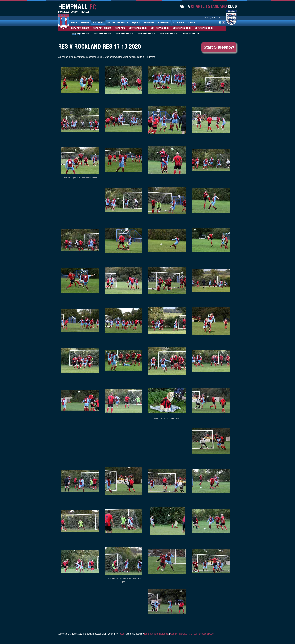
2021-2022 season (160, 28)
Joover (122, 634)
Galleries (98, 22)
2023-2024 (120, 28)
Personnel (164, 22)
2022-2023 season (138, 28)
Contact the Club (179, 634)
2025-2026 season (80, 28)
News (74, 22)
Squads (136, 22)
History (85, 22)
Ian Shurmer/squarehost (156, 634)
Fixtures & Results (118, 22)
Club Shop (179, 22)
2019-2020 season (204, 28)
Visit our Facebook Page (201, 634)
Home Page (64, 12)
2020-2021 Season (182, 28)
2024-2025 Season (102, 28)
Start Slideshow (219, 47)
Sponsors (149, 22)
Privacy (193, 22)
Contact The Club (80, 12)
